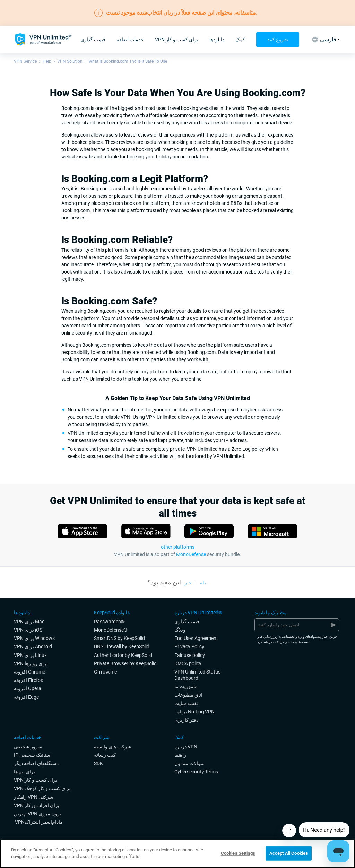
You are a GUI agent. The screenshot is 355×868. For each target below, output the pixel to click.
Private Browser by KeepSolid (125, 663)
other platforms (178, 547)
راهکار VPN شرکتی (34, 797)
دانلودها (217, 40)
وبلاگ (180, 630)
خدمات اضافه (130, 40)
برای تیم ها (24, 772)
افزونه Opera (28, 688)
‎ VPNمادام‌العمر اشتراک (38, 822)
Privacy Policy (189, 646)
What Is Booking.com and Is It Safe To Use (128, 61)
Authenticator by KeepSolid (123, 655)
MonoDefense (191, 554)
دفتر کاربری (186, 720)
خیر (188, 583)
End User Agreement (196, 638)
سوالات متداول (189, 763)
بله (203, 583)
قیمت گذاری (93, 40)
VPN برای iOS (28, 630)
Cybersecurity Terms (196, 772)
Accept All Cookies (289, 853)
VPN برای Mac (29, 622)
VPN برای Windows (34, 638)
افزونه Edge (26, 697)
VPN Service (25, 61)
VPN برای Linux (30, 655)
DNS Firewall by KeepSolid (122, 646)
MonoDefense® (111, 630)
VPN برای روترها (31, 663)
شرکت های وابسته (113, 747)
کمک (240, 40)
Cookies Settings (238, 853)
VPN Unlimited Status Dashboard (197, 675)
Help (47, 61)
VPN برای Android (33, 646)
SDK (98, 763)
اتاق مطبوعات (188, 695)
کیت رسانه (105, 755)
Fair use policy (190, 655)
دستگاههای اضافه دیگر (36, 763)
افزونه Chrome (29, 672)
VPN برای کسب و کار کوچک (42, 788)
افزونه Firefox (28, 680)
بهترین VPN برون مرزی (38, 814)
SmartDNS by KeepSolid (119, 638)
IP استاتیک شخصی (33, 755)
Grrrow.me (105, 672)
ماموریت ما (186, 686)
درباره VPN (186, 747)
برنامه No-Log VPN (194, 712)
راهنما (180, 755)
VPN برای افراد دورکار (37, 805)
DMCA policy (188, 663)
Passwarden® (109, 622)
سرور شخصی (28, 747)
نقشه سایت (186, 703)
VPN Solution (70, 61)
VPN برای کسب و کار (177, 40)
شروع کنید (278, 40)
